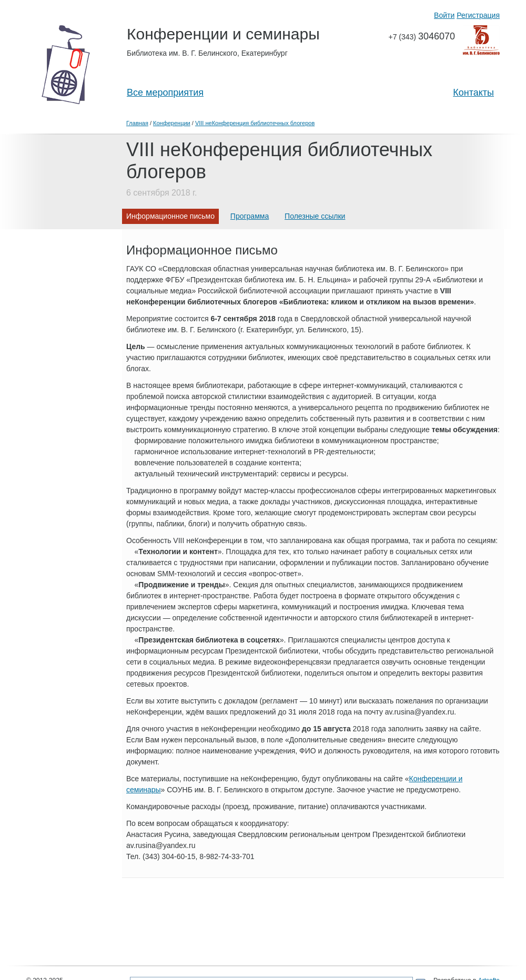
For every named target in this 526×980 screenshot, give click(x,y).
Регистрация (478, 15)
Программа (250, 216)
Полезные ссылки (315, 216)
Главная (137, 123)
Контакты (473, 93)
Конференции (172, 123)
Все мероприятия (165, 93)
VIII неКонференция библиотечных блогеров (255, 123)
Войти (444, 15)
